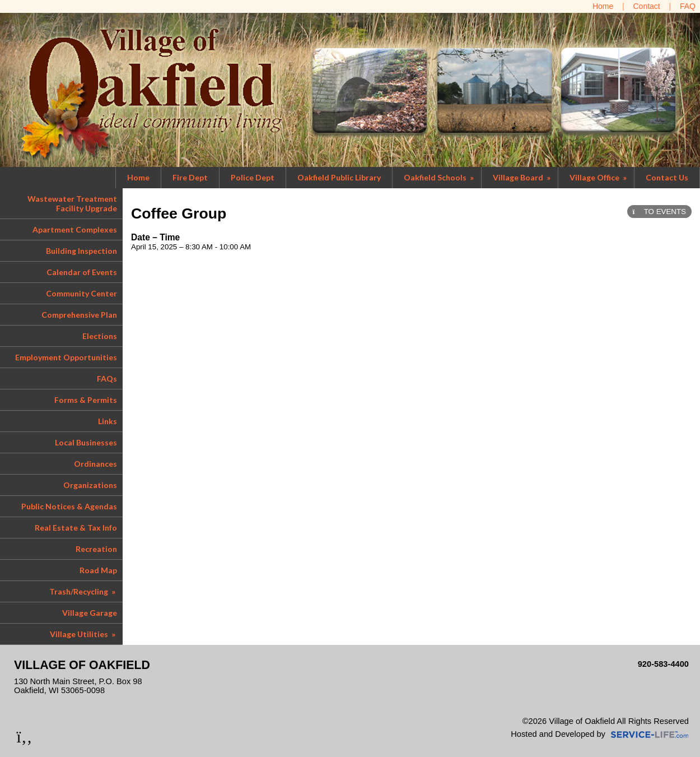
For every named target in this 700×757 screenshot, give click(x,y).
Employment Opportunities (66, 357)
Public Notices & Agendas (69, 506)
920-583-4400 (663, 664)
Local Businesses (86, 442)
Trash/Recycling (83, 591)
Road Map (98, 570)
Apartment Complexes (75, 229)
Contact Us (667, 177)
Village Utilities (83, 634)
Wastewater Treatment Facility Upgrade (72, 203)
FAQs (107, 378)
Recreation (96, 549)
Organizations (90, 485)
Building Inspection (81, 251)
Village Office (599, 177)
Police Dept (253, 177)
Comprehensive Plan (79, 315)
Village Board (522, 177)
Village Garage (90, 613)
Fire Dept (190, 177)
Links (108, 421)
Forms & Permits (86, 400)
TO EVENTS (659, 212)
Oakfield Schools (440, 177)
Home (138, 177)
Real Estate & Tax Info (76, 528)
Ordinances (95, 464)
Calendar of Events (82, 272)
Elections (100, 336)
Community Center (81, 293)
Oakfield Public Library (339, 177)
